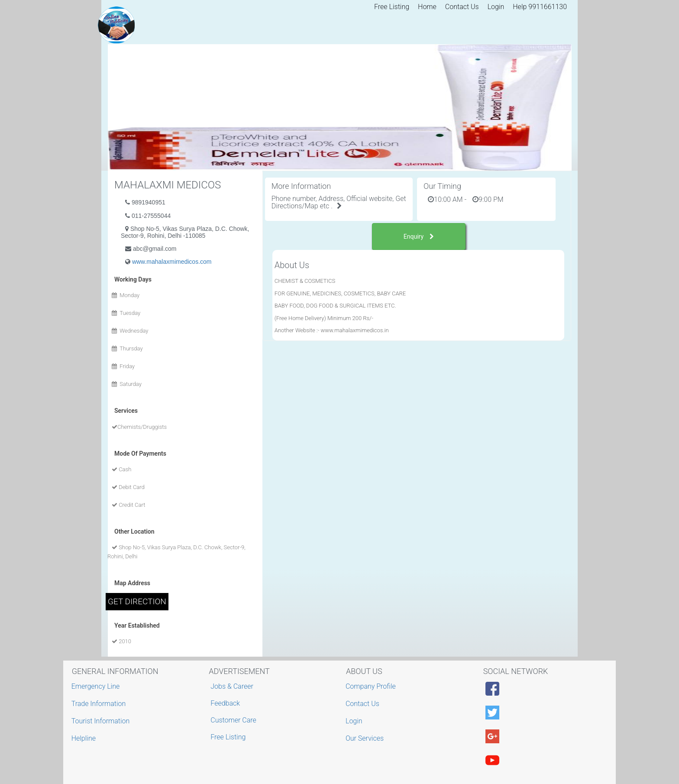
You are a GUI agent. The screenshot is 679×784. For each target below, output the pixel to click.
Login (496, 7)
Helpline (85, 738)
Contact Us (462, 7)
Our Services (366, 738)
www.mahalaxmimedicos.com (172, 262)
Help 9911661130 (540, 7)
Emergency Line (97, 686)
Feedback (225, 703)
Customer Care (233, 720)
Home (427, 7)
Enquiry (419, 236)
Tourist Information (102, 721)
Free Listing (392, 7)
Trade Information (100, 704)
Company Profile (372, 686)
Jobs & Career (232, 686)
